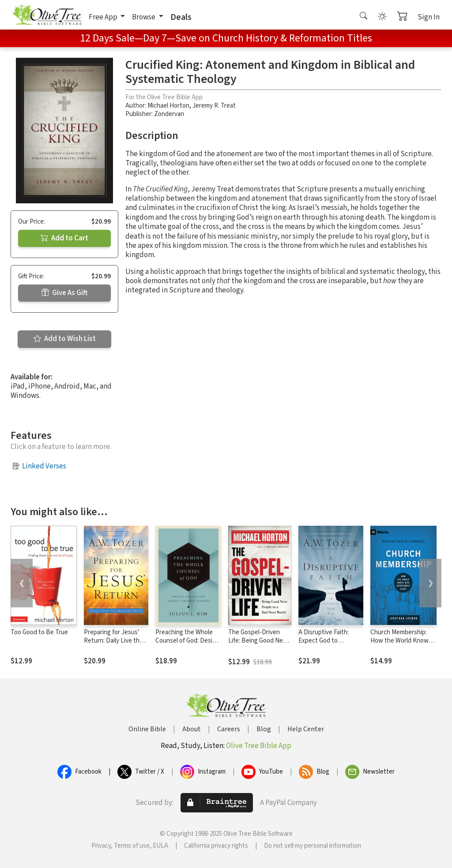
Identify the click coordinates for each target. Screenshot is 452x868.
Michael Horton (168, 106)
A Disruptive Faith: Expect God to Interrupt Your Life (324, 641)
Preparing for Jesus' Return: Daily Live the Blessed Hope (113, 641)
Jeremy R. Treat (214, 106)
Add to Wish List (65, 339)
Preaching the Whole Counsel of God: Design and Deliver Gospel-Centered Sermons (187, 645)
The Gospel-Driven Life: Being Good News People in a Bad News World (260, 645)
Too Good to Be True (39, 632)
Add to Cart (64, 238)
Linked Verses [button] (44, 466)
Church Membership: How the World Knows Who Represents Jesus (402, 641)
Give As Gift (65, 293)
